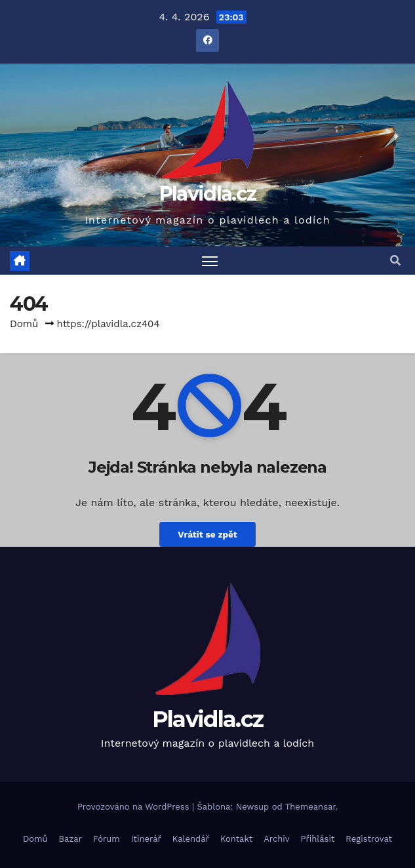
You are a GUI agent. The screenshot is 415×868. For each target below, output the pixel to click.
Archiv (276, 839)
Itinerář (146, 839)
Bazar (70, 839)
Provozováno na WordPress (135, 807)
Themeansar (310, 807)
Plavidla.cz (207, 194)
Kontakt (236, 839)
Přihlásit (318, 839)
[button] (395, 261)
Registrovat (369, 839)
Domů (24, 324)
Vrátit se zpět (207, 534)
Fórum (107, 839)
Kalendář (191, 839)
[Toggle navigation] (210, 261)
